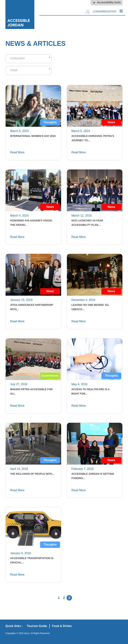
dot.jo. (27, 633)
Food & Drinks (62, 626)
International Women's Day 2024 (33, 136)
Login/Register (101, 12)
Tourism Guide (37, 626)
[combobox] (28, 59)
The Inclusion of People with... (32, 474)
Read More (17, 152)
